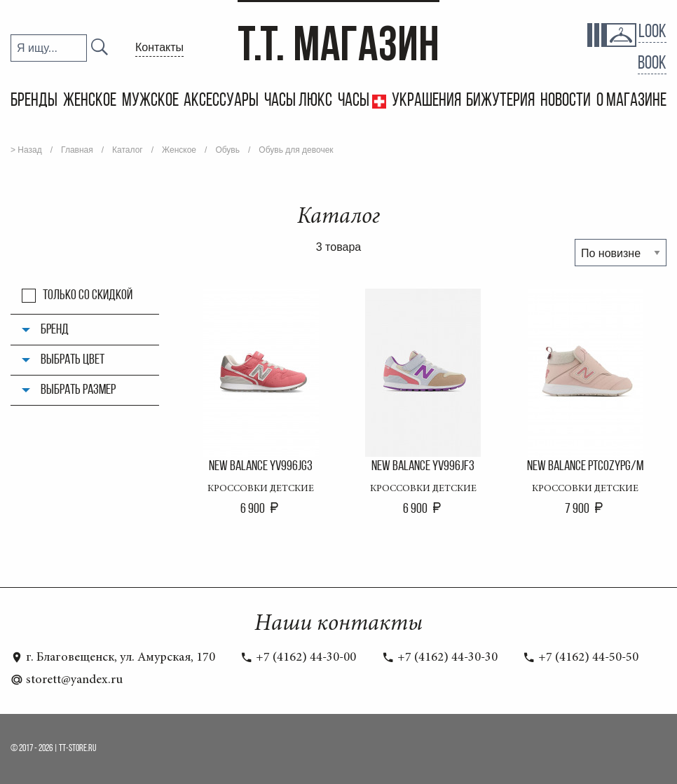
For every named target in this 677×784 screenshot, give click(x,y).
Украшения (426, 101)
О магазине (631, 101)
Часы (355, 101)
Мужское (150, 101)
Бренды (34, 101)
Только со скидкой (88, 296)
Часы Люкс (298, 101)
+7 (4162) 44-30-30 (440, 658)
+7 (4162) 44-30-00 (298, 658)
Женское (90, 101)
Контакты (159, 47)
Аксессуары (221, 101)
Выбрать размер (78, 390)
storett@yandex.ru (67, 680)
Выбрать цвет (73, 360)
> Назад (26, 150)
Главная (77, 150)
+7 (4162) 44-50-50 (581, 658)
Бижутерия (500, 101)
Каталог (128, 150)
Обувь (227, 150)
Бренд (55, 330)
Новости (566, 101)
